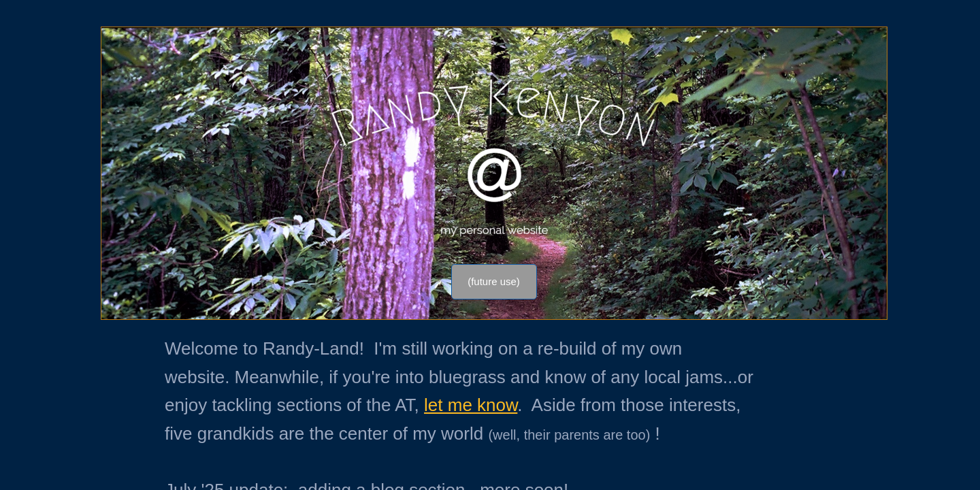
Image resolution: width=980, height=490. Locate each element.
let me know (471, 405)
